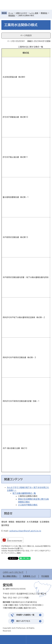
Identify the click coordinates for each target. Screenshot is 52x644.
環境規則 (12, 15)
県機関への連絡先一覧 (25, 615)
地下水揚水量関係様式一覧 (24, 493)
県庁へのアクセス (23, 621)
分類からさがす (21, 13)
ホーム (11, 13)
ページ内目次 (26, 36)
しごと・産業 (34, 13)
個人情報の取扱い (10, 576)
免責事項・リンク (29, 576)
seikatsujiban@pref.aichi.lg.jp (25, 531)
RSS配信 (45, 576)
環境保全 (44, 13)
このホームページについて (13, 572)
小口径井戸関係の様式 (28, 505)
